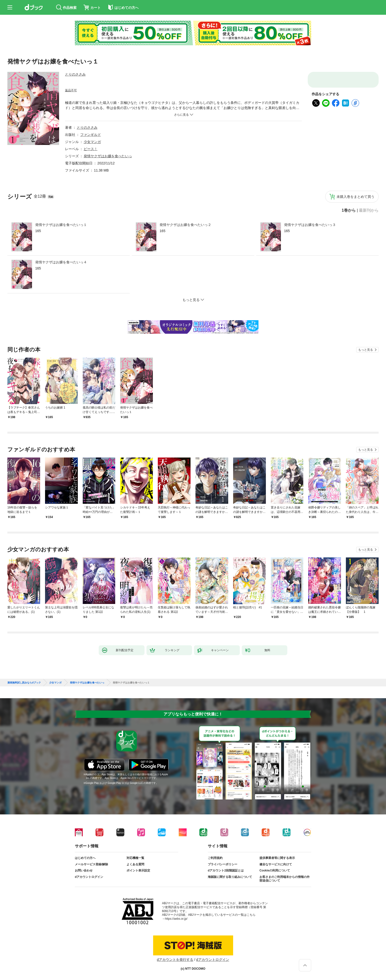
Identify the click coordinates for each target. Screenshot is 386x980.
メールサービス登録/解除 (91, 864)
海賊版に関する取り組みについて (230, 877)
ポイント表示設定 (138, 870)
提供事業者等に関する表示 (277, 858)
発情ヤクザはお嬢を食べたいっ (108, 156)
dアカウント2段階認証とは (226, 870)
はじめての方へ (85, 858)
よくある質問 (135, 864)
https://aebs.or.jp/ (176, 919)
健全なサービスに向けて (276, 864)
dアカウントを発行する (175, 960)
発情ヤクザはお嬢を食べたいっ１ (61, 225)
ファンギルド (91, 135)
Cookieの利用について (275, 870)
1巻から (349, 210)
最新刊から (369, 210)
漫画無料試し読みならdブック (24, 683)
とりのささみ (75, 74)
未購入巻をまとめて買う (355, 197)
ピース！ (91, 149)
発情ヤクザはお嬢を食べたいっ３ (310, 225)
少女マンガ (92, 142)
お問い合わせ (84, 870)
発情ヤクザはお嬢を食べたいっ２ (185, 225)
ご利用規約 (215, 858)
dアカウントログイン (89, 877)
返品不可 (71, 90)
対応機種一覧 (135, 858)
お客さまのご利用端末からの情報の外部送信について (285, 879)
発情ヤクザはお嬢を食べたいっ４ (61, 262)
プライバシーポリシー (223, 864)
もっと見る (366, 350)
